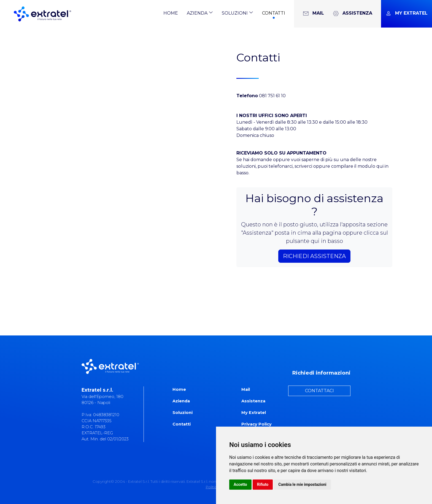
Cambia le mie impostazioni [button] (302, 484)
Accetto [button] (240, 484)
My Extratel (254, 413)
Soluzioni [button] (237, 13)
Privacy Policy (256, 424)
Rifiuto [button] (263, 484)
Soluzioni (183, 413)
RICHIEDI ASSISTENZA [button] (314, 256)
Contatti (274, 13)
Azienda (181, 401)
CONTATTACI (319, 391)
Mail (246, 389)
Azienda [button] (200, 13)
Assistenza (253, 401)
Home (171, 13)
